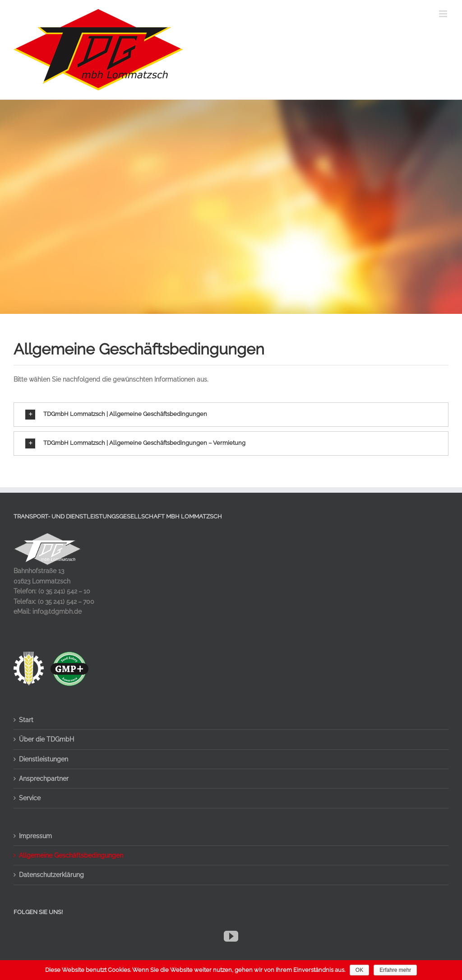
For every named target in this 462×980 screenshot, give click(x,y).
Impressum (35, 836)
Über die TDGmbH (46, 739)
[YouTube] (231, 936)
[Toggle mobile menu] (444, 14)
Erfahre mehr (395, 970)
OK (359, 970)
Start (26, 720)
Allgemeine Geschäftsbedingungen (71, 855)
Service (30, 798)
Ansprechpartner (44, 779)
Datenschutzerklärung (51, 875)
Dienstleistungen (44, 759)
